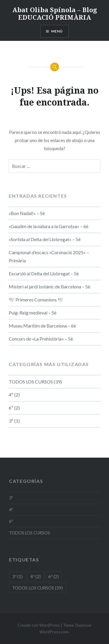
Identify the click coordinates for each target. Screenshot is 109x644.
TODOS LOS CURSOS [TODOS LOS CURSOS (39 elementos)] (37, 588)
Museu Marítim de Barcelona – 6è (42, 326)
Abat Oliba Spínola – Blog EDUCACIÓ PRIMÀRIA (55, 13)
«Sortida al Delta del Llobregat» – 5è (45, 239)
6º (11, 408)
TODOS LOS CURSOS (31, 382)
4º (11, 395)
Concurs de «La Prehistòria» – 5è (41, 339)
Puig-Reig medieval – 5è (33, 313)
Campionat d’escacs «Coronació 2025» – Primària (49, 256)
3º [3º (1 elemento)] (17, 576)
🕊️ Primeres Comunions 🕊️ (36, 300)
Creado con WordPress (39, 625)
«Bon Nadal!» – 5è (27, 213)
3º (11, 421)
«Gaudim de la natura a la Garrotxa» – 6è (49, 226)
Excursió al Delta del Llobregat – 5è (44, 273)
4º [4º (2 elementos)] (35, 576)
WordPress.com (54, 632)
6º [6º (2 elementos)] (53, 576)
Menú (57, 31)
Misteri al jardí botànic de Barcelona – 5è (49, 286)
